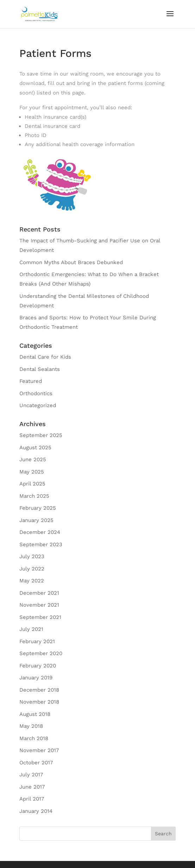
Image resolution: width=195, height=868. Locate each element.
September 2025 (41, 435)
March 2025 (34, 496)
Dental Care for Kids (45, 357)
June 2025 (33, 459)
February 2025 (38, 508)
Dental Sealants (40, 369)
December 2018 (39, 690)
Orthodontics (36, 393)
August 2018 (35, 714)
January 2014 (36, 811)
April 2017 (32, 799)
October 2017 (36, 763)
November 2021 (39, 605)
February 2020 (38, 666)
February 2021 (37, 641)
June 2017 (32, 787)
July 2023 (32, 556)
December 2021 (39, 593)
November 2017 (39, 750)
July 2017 (31, 775)
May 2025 (32, 472)
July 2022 (32, 569)
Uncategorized (38, 405)
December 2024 (40, 532)
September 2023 (41, 544)
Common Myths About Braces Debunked (71, 262)
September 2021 (40, 617)
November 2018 (39, 702)
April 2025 (32, 484)
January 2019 (36, 678)
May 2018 (31, 726)
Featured (31, 381)
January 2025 (36, 520)
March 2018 (34, 738)
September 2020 (41, 653)
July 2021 (31, 629)
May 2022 (32, 581)
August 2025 (35, 448)
